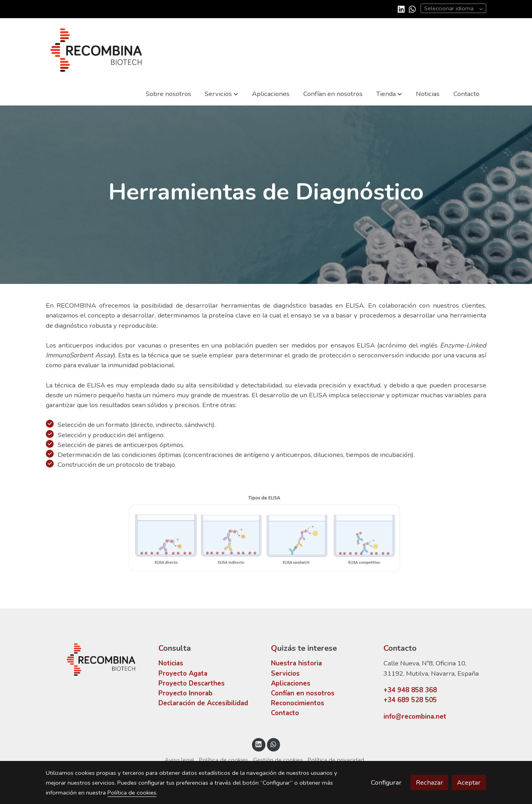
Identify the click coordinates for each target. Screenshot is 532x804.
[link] (96, 50)
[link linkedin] (401, 9)
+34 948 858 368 (410, 690)
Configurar (386, 782)
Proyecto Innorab (185, 693)
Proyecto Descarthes (192, 683)
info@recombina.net (415, 717)
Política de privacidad (336, 760)
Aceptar (469, 782)
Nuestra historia (296, 663)
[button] (221, 94)
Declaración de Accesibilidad (203, 703)
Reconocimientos (298, 703)
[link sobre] (97, 660)
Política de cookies (224, 760)
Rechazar (430, 782)
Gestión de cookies (278, 760)
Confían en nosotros (303, 693)
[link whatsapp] (412, 9)
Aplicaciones (291, 683)
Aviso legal (180, 760)
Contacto (285, 713)
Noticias (171, 663)
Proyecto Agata (183, 673)
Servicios (285, 673)
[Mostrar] (264, 532)
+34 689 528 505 (410, 700)
